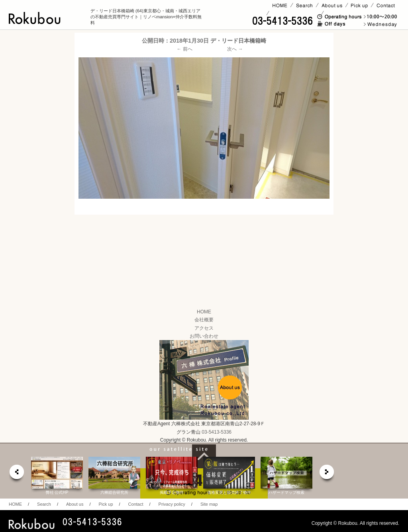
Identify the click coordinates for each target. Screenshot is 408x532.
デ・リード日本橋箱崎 (238, 41)
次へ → (235, 49)
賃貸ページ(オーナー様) (295, 13)
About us (75, 504)
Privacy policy (172, 504)
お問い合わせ (204, 336)
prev (16, 474)
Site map (209, 504)
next (327, 474)
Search (44, 504)
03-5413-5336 (217, 432)
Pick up (106, 504)
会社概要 (204, 320)
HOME (204, 312)
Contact (136, 504)
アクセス (204, 328)
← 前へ (185, 49)
